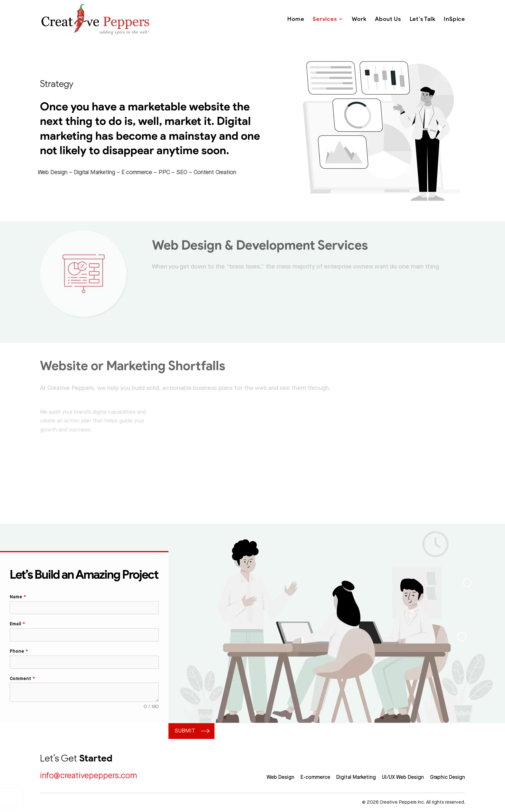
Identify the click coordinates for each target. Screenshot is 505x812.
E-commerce (315, 777)
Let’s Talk (423, 19)
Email (17, 624)
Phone (19, 651)
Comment (22, 679)
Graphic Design (448, 777)
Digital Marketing (356, 777)
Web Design (281, 777)
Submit (185, 731)
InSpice (454, 19)
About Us (388, 19)
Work (359, 19)
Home (296, 19)
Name (18, 597)
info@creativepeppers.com (88, 776)
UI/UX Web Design (403, 777)
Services (325, 19)
